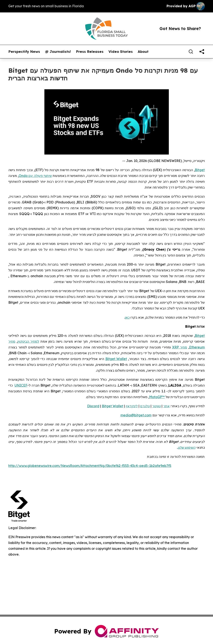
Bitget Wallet (116, 359)
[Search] (191, 52)
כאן (127, 317)
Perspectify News (24, 52)
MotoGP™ (157, 397)
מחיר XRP (180, 347)
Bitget (200, 336)
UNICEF (21, 385)
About (143, 52)
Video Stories (121, 52)
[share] (202, 52)
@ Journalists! (58, 52)
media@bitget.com (136, 415)
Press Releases (90, 52)
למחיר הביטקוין (28, 341)
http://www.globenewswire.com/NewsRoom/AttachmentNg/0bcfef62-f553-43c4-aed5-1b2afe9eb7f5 (90, 466)
